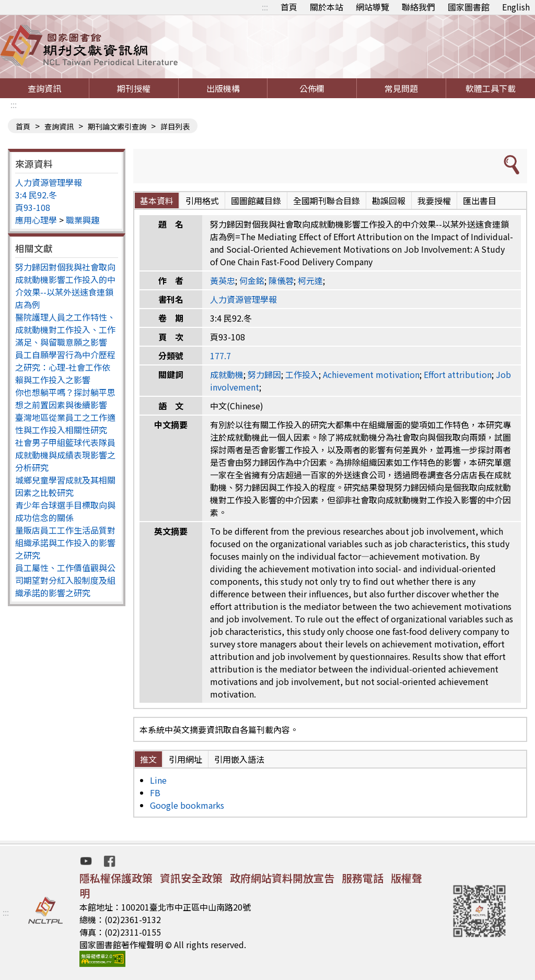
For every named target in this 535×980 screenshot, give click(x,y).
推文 (148, 759)
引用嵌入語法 (239, 759)
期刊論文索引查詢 (117, 126)
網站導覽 (373, 7)
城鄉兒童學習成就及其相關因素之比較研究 (65, 486)
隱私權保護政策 (116, 878)
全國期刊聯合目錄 (327, 200)
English (516, 7)
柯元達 (310, 280)
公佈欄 (312, 88)
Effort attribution (458, 374)
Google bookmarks (187, 805)
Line (158, 780)
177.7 (220, 356)
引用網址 (185, 759)
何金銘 (252, 280)
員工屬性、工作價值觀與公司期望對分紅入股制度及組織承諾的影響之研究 (65, 580)
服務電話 (363, 878)
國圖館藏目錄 (256, 200)
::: (265, 7)
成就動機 (227, 374)
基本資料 (157, 200)
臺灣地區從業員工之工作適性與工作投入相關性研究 (65, 423)
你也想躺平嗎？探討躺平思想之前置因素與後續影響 (65, 398)
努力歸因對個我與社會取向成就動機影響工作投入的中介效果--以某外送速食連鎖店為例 (65, 286)
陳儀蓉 (281, 280)
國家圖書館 (469, 7)
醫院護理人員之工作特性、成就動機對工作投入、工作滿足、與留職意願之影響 (65, 329)
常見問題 (401, 88)
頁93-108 (33, 207)
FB (155, 793)
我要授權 (434, 200)
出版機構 (223, 88)
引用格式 (202, 200)
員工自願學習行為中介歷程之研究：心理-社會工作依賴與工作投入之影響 (65, 367)
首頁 (289, 7)
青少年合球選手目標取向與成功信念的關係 (65, 511)
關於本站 (327, 7)
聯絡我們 (418, 7)
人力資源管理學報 (49, 182)
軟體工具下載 (491, 88)
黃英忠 (223, 280)
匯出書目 (480, 200)
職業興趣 (83, 220)
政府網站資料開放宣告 (282, 878)
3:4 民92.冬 (36, 195)
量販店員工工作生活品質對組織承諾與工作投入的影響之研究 (65, 542)
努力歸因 (264, 374)
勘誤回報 (389, 200)
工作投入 (302, 374)
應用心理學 (36, 220)
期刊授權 (134, 88)
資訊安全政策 (191, 878)
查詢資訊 (44, 88)
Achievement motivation (371, 374)
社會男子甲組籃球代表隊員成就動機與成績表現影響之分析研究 (65, 455)
